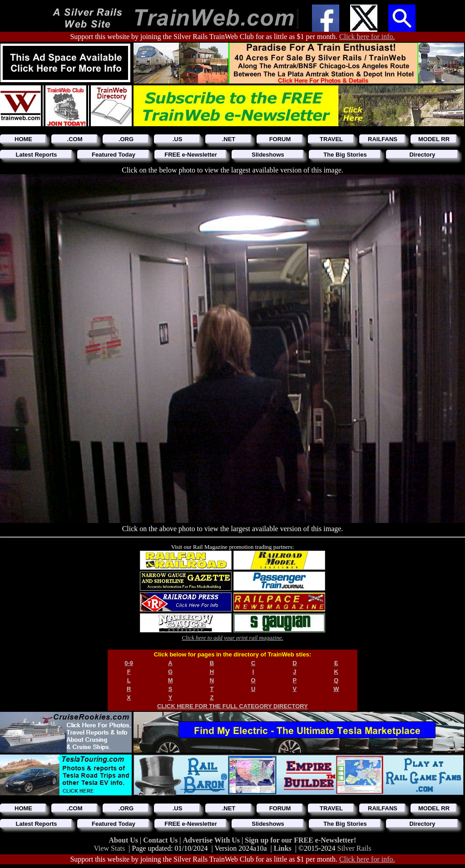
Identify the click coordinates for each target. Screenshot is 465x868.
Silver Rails (354, 848)
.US (178, 139)
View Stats (109, 848)
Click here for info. (367, 37)
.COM (75, 139)
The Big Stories (345, 155)
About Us (124, 840)
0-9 (129, 663)
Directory (422, 155)
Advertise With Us (212, 840)
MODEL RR (434, 139)
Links (283, 848)
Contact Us (161, 840)
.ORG (126, 139)
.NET (229, 139)
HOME (23, 139)
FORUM (280, 139)
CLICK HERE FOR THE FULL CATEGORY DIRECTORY (232, 706)
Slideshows (268, 155)
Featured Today (114, 155)
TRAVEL (331, 139)
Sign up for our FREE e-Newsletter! (300, 840)
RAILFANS (383, 139)
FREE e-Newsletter (191, 155)
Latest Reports (36, 155)
